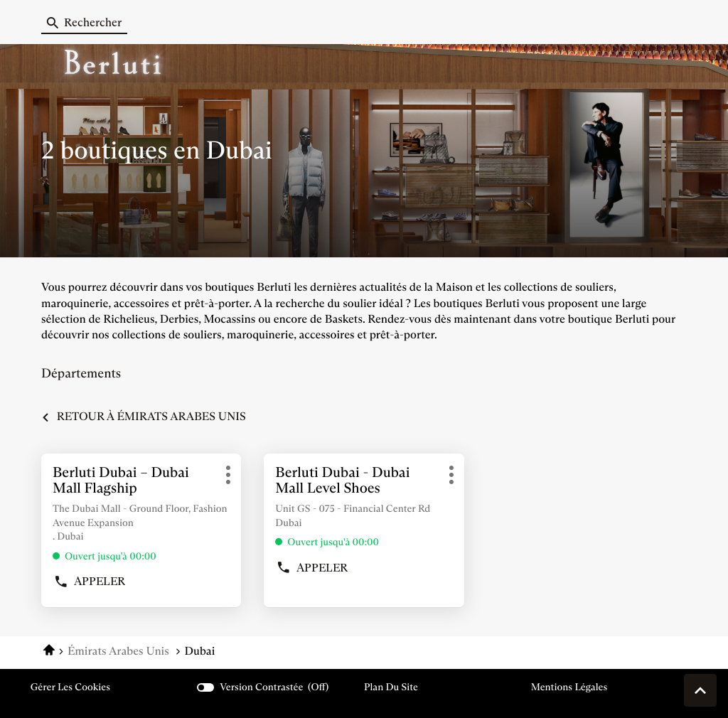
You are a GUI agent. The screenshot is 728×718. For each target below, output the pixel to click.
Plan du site (391, 687)
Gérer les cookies (70, 687)
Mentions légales (569, 687)
